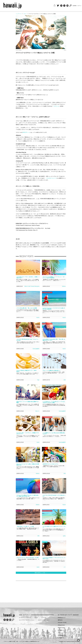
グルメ (25, 14)
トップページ (19, 14)
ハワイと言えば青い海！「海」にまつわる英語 (27, 308)
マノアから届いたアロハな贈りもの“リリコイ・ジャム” (54, 527)
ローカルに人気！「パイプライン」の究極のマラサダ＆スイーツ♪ (28, 433)
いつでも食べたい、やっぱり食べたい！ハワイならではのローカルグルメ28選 (54, 402)
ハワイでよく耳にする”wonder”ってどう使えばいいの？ (54, 496)
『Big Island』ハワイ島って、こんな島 (25, 526)
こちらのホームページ (51, 178)
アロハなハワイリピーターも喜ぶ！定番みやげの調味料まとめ (28, 465)
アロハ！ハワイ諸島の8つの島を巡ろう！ (52, 370)
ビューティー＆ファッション (27, 620)
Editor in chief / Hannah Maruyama (32, 286)
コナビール (56, 106)
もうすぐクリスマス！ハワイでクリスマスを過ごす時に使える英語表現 (54, 309)
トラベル (44, 617)
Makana (64, 286)
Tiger (38, 380)
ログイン (79, 6)
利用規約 (60, 630)
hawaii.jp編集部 (36, 349)
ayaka (64, 536)
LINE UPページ (26, 132)
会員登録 (75, 6)
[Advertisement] (26, 591)
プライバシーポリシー (64, 633)
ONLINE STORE (62, 623)
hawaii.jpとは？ (62, 617)
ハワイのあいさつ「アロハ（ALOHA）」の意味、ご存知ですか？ (28, 277)
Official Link (61, 628)
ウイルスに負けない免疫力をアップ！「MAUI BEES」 (26, 371)
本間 (65, 380)
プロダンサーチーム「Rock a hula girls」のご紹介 (28, 558)
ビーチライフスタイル (25, 617)
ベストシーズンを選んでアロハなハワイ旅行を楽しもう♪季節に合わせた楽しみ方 (28, 496)
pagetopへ (78, 640)
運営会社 (60, 620)
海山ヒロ (37, 411)
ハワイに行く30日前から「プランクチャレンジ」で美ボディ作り (54, 558)
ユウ (65, 567)
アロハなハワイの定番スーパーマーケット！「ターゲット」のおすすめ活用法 (54, 277)
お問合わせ (61, 638)
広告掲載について (63, 635)
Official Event (61, 625)
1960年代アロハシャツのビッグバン (51, 464)
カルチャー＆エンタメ (44, 620)
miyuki (38, 442)
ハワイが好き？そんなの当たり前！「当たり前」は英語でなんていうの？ (54, 340)
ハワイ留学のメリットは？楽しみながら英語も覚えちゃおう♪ (54, 433)
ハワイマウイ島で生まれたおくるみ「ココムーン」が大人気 (28, 340)
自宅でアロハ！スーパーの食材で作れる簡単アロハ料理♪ (28, 402)
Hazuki (38, 317)
